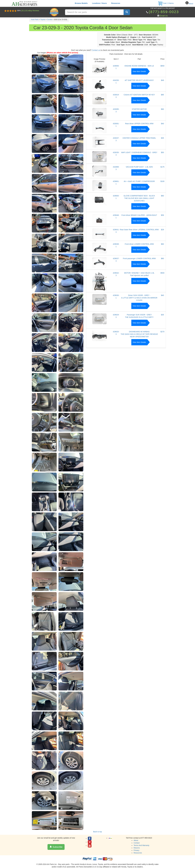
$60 (162, 109)
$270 (162, 332)
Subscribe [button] (56, 847)
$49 (162, 80)
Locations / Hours (99, 3)
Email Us (164, 16)
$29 (162, 230)
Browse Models (81, 3)
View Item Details (139, 71)
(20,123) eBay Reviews (30, 11)
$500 (162, 273)
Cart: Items (166, 3)
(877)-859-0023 (164, 12)
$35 (162, 138)
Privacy (136, 850)
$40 (162, 124)
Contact (137, 843)
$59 (162, 215)
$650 (162, 66)
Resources (116, 3)
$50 (162, 152)
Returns (137, 848)
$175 (162, 167)
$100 (162, 181)
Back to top (97, 832)
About (191, 4)
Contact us (96, 50)
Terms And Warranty (141, 845)
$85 (162, 95)
